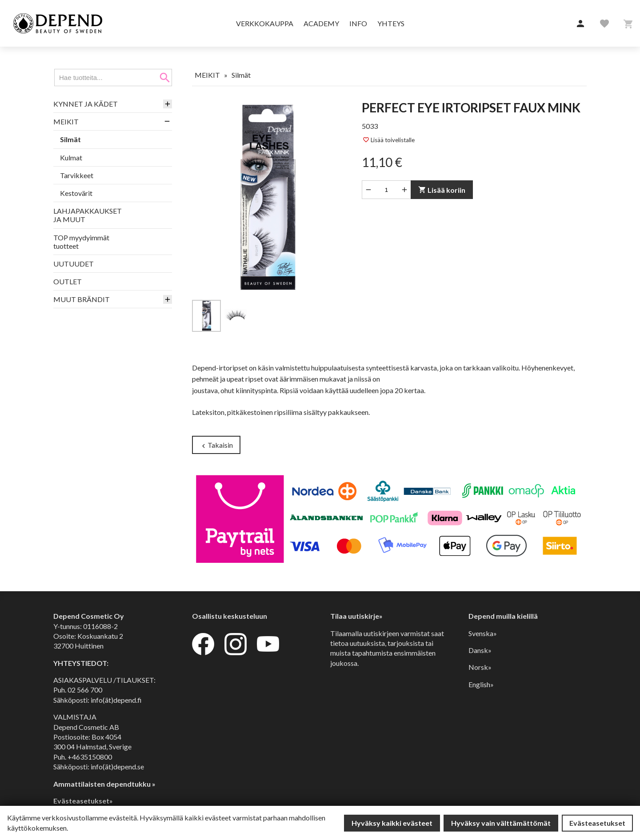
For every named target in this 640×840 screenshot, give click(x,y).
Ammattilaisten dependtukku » (104, 784)
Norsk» (480, 667)
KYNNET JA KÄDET (86, 104)
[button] (580, 24)
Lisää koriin (442, 190)
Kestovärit (76, 193)
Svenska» (483, 633)
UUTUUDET (74, 264)
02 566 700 (85, 690)
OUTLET (68, 281)
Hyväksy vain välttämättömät (501, 823)
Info (358, 23)
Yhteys (391, 23)
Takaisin (216, 445)
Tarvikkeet (77, 175)
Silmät (70, 139)
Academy (321, 23)
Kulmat (71, 157)
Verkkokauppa (265, 23)
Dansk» (480, 650)
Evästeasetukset (597, 823)
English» (481, 684)
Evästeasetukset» (83, 801)
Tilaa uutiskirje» (356, 616)
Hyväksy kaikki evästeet (392, 823)
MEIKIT (66, 121)
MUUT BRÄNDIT (82, 299)
